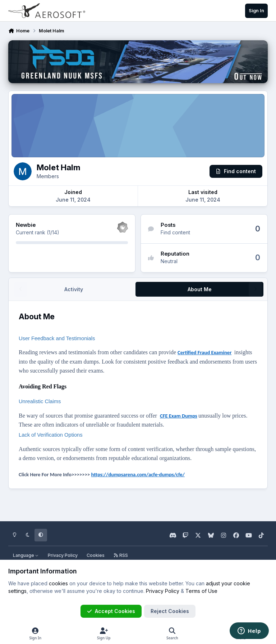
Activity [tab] (74, 289)
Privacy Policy (63, 555)
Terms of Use (201, 591)
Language (26, 555)
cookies (58, 583)
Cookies (96, 555)
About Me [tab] (200, 289)
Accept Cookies (111, 611)
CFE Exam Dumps (179, 416)
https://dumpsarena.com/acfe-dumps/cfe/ (138, 474)
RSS (121, 555)
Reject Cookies (170, 611)
